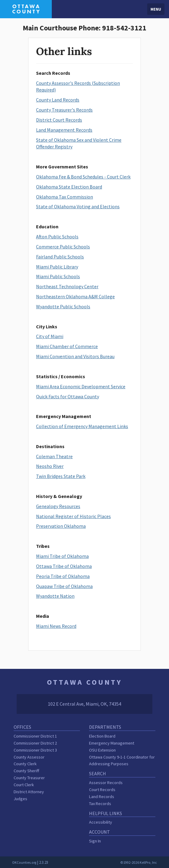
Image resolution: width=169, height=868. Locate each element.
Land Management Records (64, 130)
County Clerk (25, 764)
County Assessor (29, 757)
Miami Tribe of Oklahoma (62, 556)
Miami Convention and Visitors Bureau (75, 356)
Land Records (102, 797)
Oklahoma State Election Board (69, 187)
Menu (156, 9)
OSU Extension (102, 750)
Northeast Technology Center (67, 286)
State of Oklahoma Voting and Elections (78, 206)
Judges (20, 799)
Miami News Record (56, 626)
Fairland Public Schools (60, 257)
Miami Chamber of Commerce (67, 346)
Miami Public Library (57, 267)
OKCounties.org (24, 863)
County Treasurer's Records (64, 110)
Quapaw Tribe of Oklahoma (64, 586)
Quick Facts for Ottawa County (68, 396)
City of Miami (50, 336)
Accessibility (101, 822)
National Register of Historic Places (73, 516)
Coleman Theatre (54, 456)
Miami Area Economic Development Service (81, 386)
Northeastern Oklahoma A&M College (75, 296)
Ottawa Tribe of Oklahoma (64, 566)
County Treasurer (29, 778)
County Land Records (58, 100)
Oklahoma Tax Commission (65, 197)
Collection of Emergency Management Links (82, 426)
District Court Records (59, 120)
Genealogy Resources (58, 506)
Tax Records (100, 804)
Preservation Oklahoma (61, 526)
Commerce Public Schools (63, 247)
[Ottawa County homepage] (26, 9)
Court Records (102, 790)
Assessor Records (106, 783)
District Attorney (29, 792)
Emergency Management (112, 743)
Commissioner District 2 (35, 743)
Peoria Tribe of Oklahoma (63, 576)
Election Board (102, 736)
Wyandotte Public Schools (63, 306)
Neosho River (50, 466)
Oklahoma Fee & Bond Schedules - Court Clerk (83, 177)
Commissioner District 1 (35, 736)
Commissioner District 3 (35, 750)
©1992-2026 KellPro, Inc (139, 863)
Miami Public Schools (58, 276)
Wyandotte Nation (55, 596)
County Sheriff (26, 771)
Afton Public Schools (57, 237)
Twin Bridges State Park (61, 476)
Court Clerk (24, 785)
